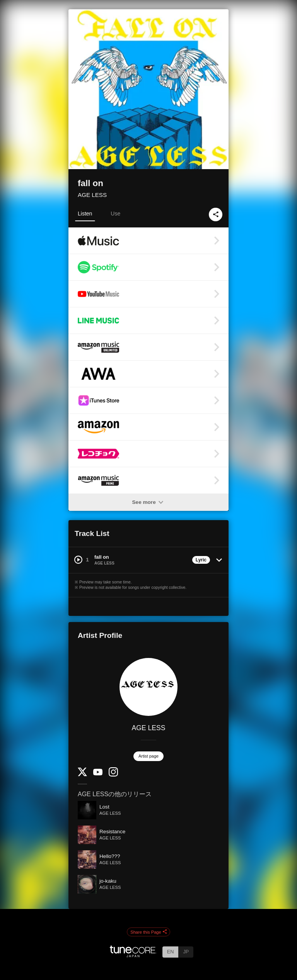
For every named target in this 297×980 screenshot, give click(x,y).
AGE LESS (92, 195)
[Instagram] (113, 775)
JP (186, 952)
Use (115, 214)
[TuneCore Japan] (133, 955)
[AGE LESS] (148, 687)
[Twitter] (82, 774)
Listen (85, 214)
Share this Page (148, 932)
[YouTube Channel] (98, 774)
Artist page (148, 756)
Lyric (201, 560)
